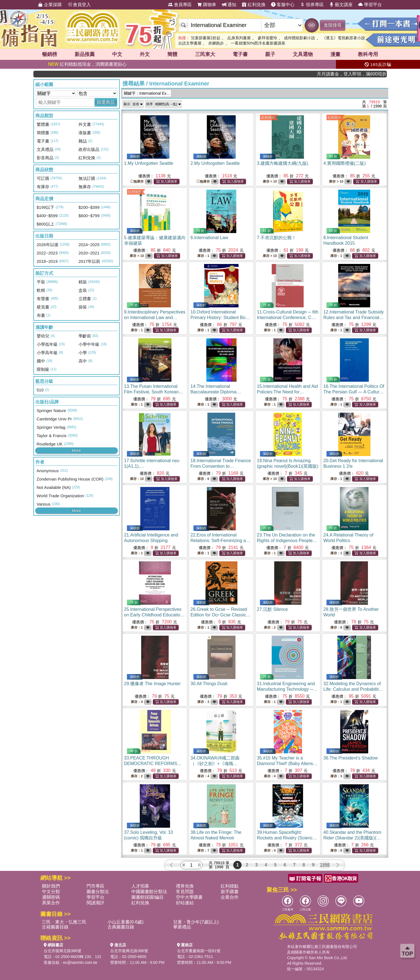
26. (220, 615)
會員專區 (180, 5)
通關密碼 (51, 897)
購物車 (207, 5)
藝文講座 (341, 5)
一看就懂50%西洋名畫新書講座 (258, 43)
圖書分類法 (98, 892)
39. (287, 838)
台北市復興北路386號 (62, 951)
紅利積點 (230, 886)
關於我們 (51, 886)
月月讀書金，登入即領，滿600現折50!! (369, 74)
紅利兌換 (254, 5)
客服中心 (283, 5)
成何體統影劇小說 (299, 38)
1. (149, 163)
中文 (117, 54)
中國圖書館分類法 (149, 892)
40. (352, 838)
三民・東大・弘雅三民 (64, 922)
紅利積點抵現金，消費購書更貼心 (87, 64)
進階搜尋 (333, 25)
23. (287, 541)
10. (220, 318)
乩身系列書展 (239, 38)
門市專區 (95, 886)
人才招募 (140, 886)
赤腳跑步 (216, 43)
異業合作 (51, 903)
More (77, 450)
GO (312, 25)
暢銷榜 (50, 54)
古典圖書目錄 (121, 927)
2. (215, 163)
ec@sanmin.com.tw (80, 962)
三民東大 (205, 54)
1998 (325, 865)
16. (354, 392)
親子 (270, 54)
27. (272, 609)
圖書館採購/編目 (148, 897)
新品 (85, 54)
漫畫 (335, 54)
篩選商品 (106, 102)
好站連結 (185, 903)
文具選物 (303, 54)
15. (287, 392)
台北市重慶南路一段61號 (199, 951)
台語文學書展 (190, 43)
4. (345, 163)
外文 (145, 54)
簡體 (172, 54)
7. (277, 238)
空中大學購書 (189, 897)
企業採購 (50, 5)
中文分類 (51, 892)
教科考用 (368, 54)
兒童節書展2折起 (206, 38)
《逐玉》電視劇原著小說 (343, 38)
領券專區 (312, 5)
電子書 (240, 54)
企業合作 (230, 897)
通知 (229, 5)
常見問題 (185, 892)
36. (351, 758)
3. (283, 163)
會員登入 (79, 5)
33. (153, 764)
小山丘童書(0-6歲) (126, 922)
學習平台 (370, 5)
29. (153, 684)
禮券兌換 (185, 886)
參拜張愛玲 (267, 38)
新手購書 (230, 892)
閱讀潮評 (95, 903)
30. (209, 684)
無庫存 (137, 182)
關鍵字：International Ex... (147, 93)
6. (209, 238)
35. (287, 764)
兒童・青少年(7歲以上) (196, 922)
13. (154, 392)
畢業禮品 (182, 927)
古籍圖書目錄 (55, 927)
